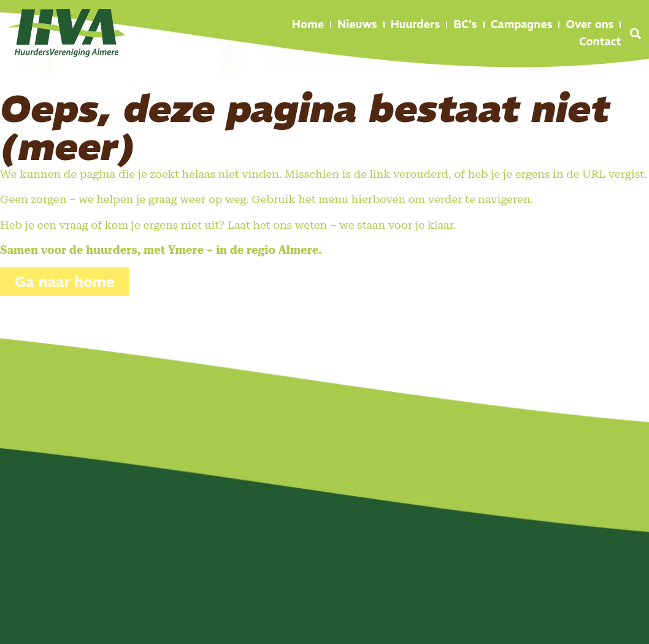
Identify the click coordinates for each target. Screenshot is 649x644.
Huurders (416, 24)
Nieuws (357, 24)
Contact (600, 41)
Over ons (589, 24)
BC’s (465, 24)
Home (308, 24)
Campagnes (522, 24)
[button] (635, 34)
